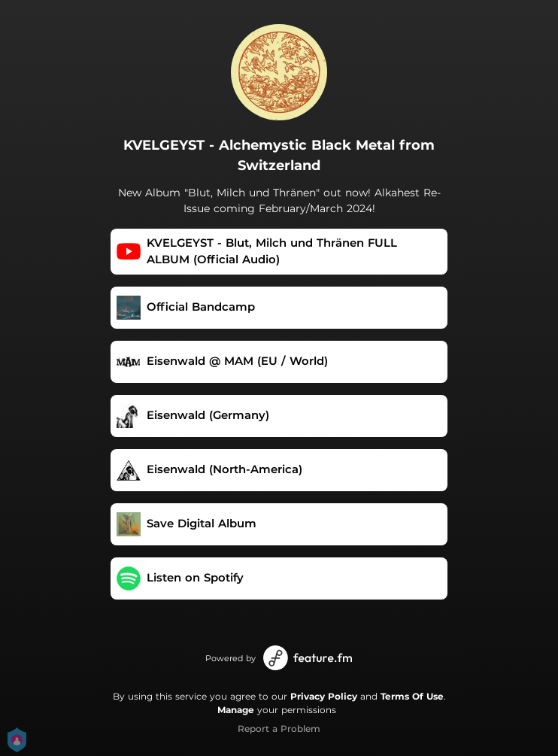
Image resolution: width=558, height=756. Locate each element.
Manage (236, 710)
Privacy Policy (324, 696)
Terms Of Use (412, 696)
